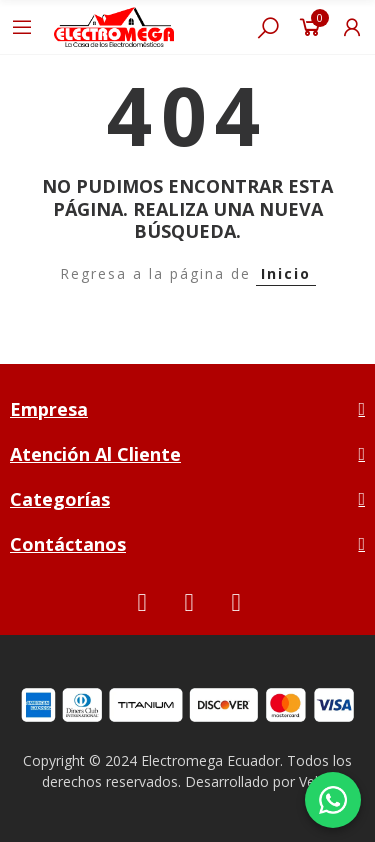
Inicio (286, 273)
